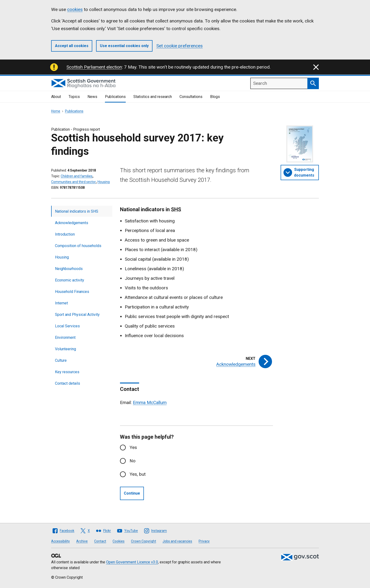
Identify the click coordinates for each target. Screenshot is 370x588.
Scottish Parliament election (94, 67)
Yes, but (138, 474)
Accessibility (60, 541)
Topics (74, 97)
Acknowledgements (72, 223)
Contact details (68, 383)
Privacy (204, 541)
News (92, 97)
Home (56, 111)
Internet (61, 303)
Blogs (215, 97)
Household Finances (72, 292)
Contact (100, 541)
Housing (104, 182)
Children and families (77, 176)
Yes (133, 447)
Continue (132, 493)
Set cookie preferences (180, 46)
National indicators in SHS (77, 211)
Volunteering (65, 349)
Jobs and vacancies (177, 541)
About (56, 97)
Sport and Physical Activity (77, 315)
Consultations (191, 97)
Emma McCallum (150, 402)
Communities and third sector (73, 182)
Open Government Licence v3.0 (132, 562)
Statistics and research (153, 97)
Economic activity (70, 280)
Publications (115, 97)
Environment (65, 337)
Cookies (119, 541)
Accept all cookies (72, 46)
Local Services (67, 326)
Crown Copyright (144, 541)
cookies (75, 9)
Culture (61, 360)
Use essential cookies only (124, 46)
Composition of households (78, 246)
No (133, 461)
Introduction (65, 234)
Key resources (67, 372)
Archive (82, 541)
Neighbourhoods (69, 269)
